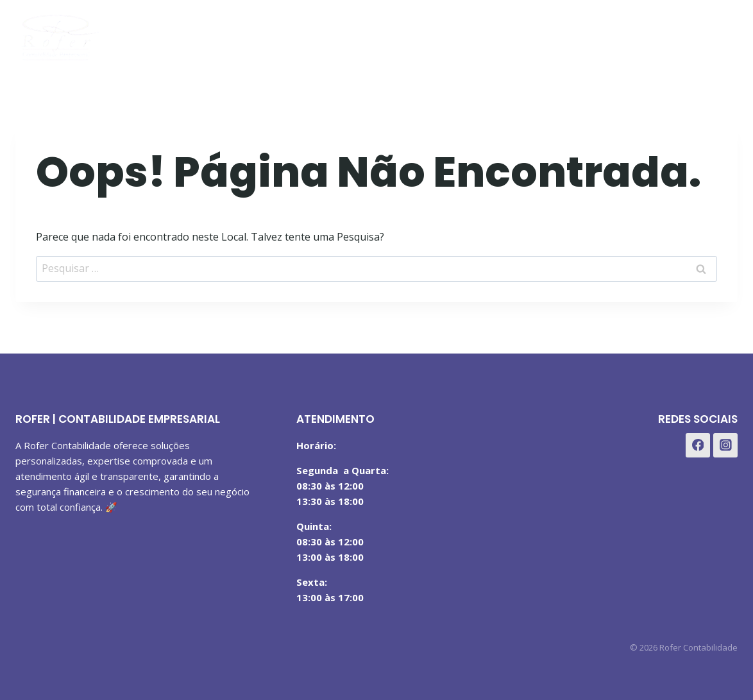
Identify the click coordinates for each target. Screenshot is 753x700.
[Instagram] (691, 34)
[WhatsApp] (723, 34)
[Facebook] (660, 34)
